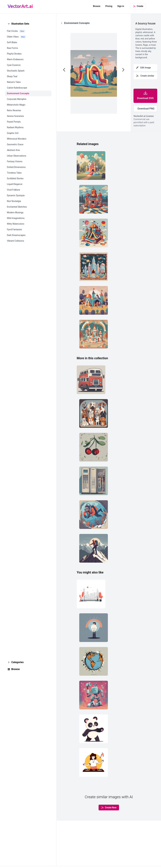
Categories (17, 662)
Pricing (109, 6)
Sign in (121, 6)
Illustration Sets (20, 24)
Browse (97, 6)
